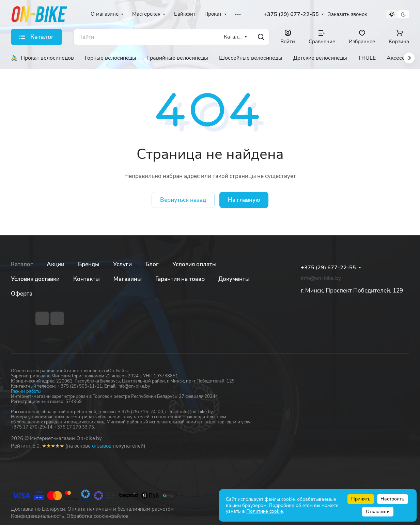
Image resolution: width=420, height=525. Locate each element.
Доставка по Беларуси (38, 509)
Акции (56, 264)
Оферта (22, 294)
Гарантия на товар (180, 279)
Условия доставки (35, 279)
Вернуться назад (183, 200)
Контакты (87, 279)
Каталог (22, 264)
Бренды (89, 264)
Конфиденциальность (37, 516)
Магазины (128, 279)
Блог (152, 264)
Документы (234, 279)
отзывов (102, 446)
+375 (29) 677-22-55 (291, 14)
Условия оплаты (195, 264)
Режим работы (26, 391)
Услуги (122, 264)
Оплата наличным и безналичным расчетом (121, 509)
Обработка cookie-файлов (97, 516)
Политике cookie (265, 511)
